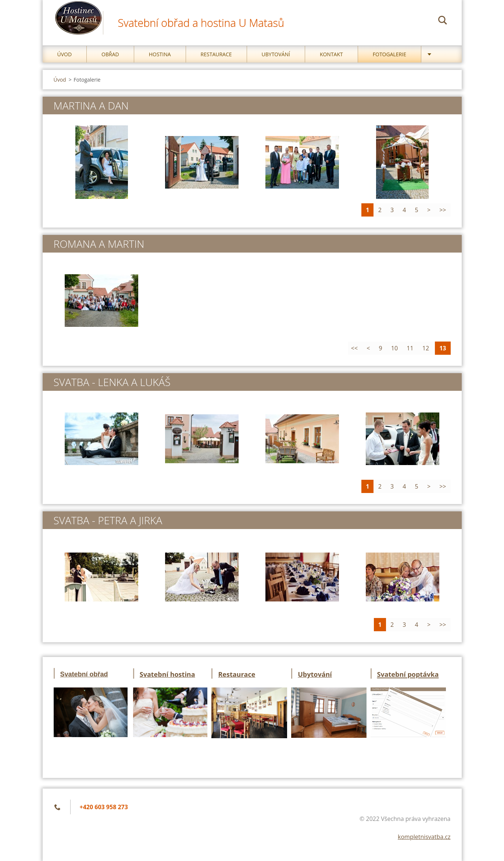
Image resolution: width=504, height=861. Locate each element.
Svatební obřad (84, 674)
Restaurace (216, 54)
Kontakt (331, 54)
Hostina (160, 54)
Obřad (110, 54)
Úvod (65, 54)
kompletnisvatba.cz (424, 837)
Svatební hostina (167, 674)
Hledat (443, 21)
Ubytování (276, 54)
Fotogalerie (389, 54)
